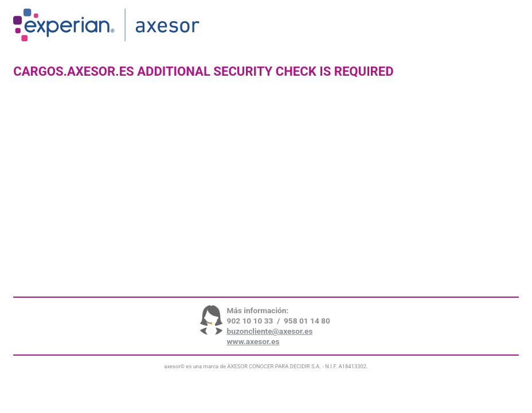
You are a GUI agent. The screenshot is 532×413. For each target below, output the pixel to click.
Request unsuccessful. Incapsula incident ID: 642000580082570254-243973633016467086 (266, 206)
